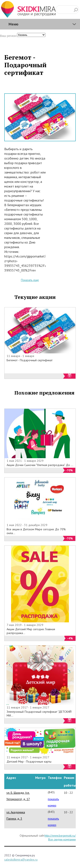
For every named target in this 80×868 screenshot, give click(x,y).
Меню (13, 24)
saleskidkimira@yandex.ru (21, 860)
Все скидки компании (62, 839)
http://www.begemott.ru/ (60, 836)
